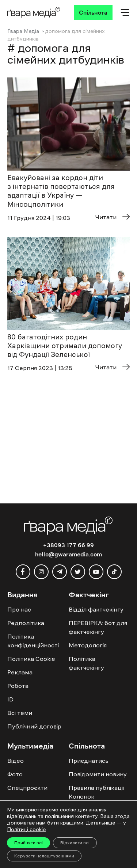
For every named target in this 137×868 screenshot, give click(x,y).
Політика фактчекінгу (86, 663)
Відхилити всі (75, 843)
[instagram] (41, 572)
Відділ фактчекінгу (96, 609)
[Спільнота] (93, 12)
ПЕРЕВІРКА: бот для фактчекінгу (98, 627)
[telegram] (60, 572)
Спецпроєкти (27, 788)
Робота (18, 686)
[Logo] (34, 12)
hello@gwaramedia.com (68, 554)
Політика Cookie (31, 659)
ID (10, 699)
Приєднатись (89, 761)
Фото (15, 774)
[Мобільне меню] (125, 12)
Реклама (20, 672)
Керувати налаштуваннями (44, 856)
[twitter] (78, 572)
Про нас (19, 609)
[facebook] (23, 572)
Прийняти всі (28, 843)
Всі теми (20, 713)
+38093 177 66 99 (68, 545)
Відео (16, 761)
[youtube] (96, 572)
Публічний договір (34, 726)
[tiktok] (114, 572)
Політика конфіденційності (33, 641)
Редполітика (26, 623)
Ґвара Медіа (23, 31)
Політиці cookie (26, 829)
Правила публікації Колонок (96, 792)
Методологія (88, 645)
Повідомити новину (98, 774)
